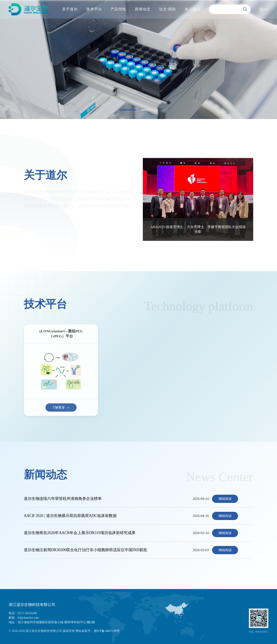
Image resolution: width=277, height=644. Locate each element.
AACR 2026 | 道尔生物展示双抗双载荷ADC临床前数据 (70, 516)
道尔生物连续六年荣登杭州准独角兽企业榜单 (63, 499)
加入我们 (192, 9)
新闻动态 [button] (143, 9)
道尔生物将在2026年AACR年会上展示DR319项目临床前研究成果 (80, 533)
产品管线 (118, 9)
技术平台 (94, 9)
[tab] (128, 110)
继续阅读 (225, 499)
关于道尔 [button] (70, 9)
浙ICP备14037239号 (107, 631)
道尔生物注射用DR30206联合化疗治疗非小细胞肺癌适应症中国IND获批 (85, 550)
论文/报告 (167, 9)
